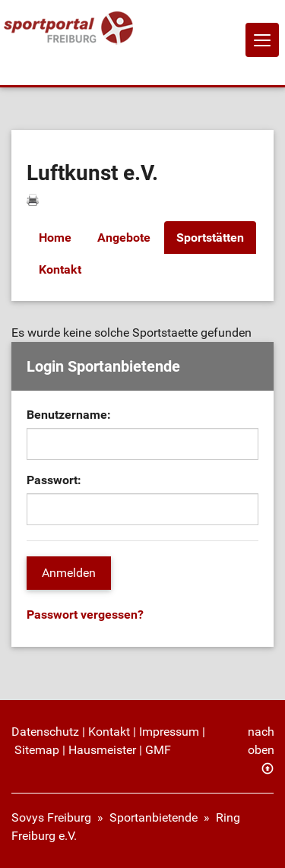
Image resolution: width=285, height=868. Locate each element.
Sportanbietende (154, 817)
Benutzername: (69, 415)
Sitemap (37, 750)
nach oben (261, 741)
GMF (158, 750)
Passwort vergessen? (85, 615)
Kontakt (60, 269)
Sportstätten (210, 238)
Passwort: (54, 480)
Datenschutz (45, 732)
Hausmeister (102, 750)
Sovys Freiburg (51, 817)
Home (55, 238)
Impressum (169, 732)
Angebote (124, 238)
